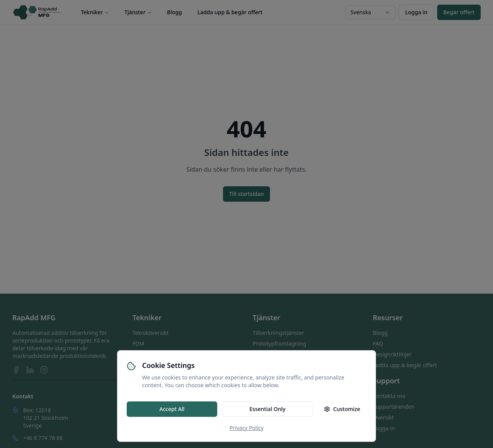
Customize (342, 409)
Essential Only (268, 409)
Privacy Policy (246, 428)
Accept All (172, 409)
